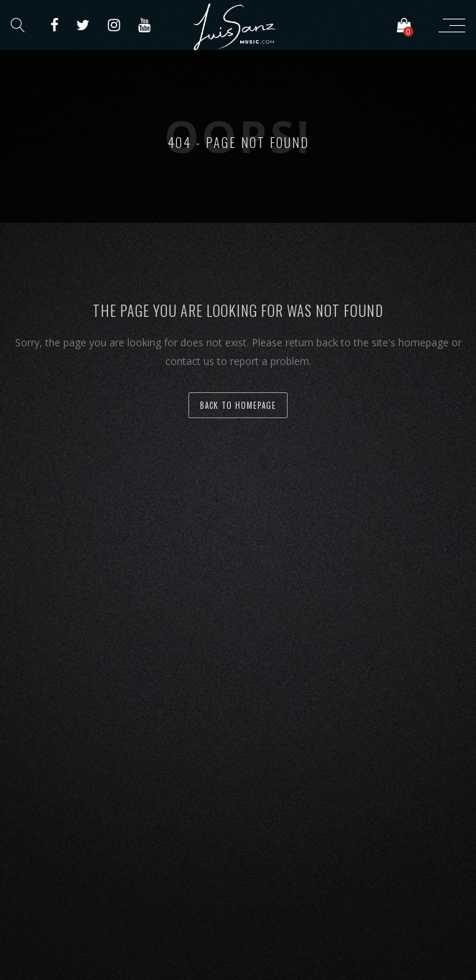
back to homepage (238, 405)
